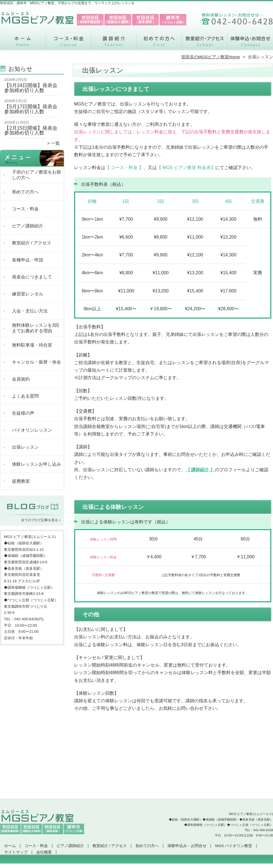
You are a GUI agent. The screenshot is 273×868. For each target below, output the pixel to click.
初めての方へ (159, 44)
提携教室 (21, 481)
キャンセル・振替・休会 (36, 362)
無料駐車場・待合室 (32, 345)
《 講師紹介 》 (200, 470)
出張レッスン (25, 447)
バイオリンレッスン (32, 430)
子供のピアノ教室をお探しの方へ (36, 175)
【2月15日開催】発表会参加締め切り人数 (31, 131)
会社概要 (44, 852)
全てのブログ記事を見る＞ (41, 520)
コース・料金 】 (127, 168)
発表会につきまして (32, 277)
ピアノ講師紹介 (114, 44)
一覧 (55, 143)
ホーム (23, 44)
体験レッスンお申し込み (36, 464)
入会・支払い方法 (30, 311)
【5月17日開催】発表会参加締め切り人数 (31, 109)
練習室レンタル (28, 294)
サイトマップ (16, 852)
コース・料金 (68, 44)
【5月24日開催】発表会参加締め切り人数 (31, 88)
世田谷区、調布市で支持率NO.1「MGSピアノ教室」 (136, 866)
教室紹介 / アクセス (205, 44)
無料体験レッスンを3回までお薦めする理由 (36, 328)
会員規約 (21, 379)
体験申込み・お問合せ (250, 44)
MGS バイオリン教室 (234, 846)
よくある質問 (25, 396)
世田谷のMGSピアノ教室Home (211, 57)
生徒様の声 (23, 413)
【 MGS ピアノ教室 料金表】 (186, 168)
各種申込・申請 (28, 260)
